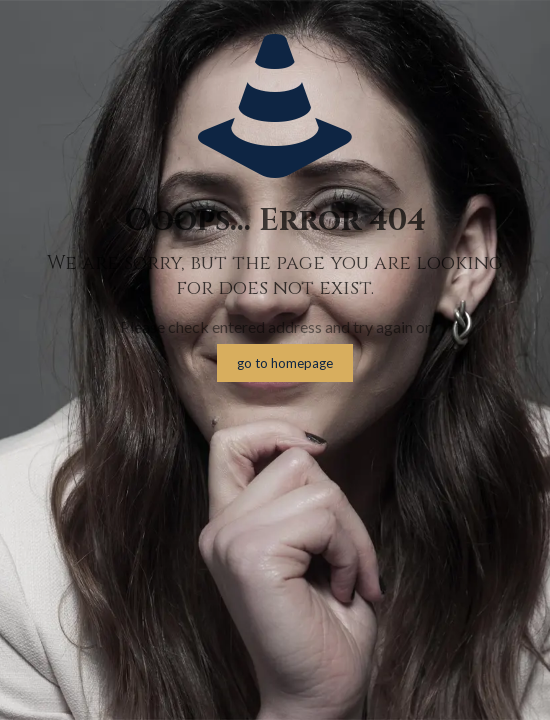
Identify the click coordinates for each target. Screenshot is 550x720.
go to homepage (285, 363)
